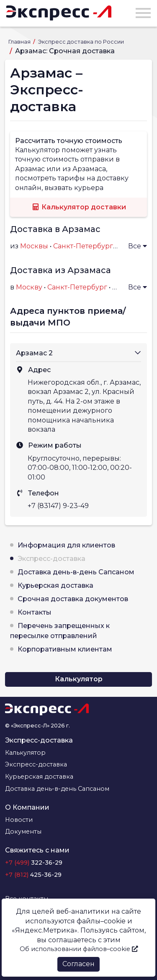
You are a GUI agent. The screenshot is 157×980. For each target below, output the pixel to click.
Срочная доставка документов (73, 599)
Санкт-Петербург (77, 287)
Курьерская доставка (55, 585)
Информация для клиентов (66, 545)
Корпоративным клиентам (65, 649)
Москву (29, 287)
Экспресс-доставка (51, 559)
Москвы (34, 246)
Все (138, 246)
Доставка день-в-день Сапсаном (76, 572)
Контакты (35, 612)
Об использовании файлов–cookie (79, 949)
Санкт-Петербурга (85, 246)
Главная (20, 42)
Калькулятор (79, 679)
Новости (19, 820)
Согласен (78, 964)
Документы (23, 831)
